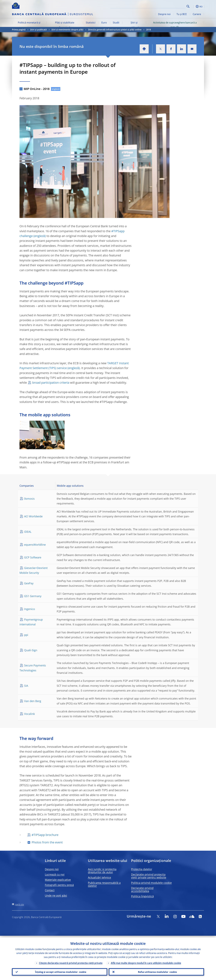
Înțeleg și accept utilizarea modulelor (60, 971)
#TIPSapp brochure (45, 835)
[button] (193, 6)
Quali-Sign (31, 650)
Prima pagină (19, 30)
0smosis (29, 499)
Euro (104, 23)
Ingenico (30, 609)
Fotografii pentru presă (59, 885)
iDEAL (28, 532)
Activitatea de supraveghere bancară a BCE (175, 25)
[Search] (171, 6)
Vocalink (29, 714)
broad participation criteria (51, 383)
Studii (116, 23)
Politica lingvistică (142, 896)
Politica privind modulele (151, 883)
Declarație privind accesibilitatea (142, 889)
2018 (148, 30)
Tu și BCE (182, 14)
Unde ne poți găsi (56, 895)
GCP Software (33, 557)
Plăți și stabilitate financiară (65, 25)
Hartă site (19, 904)
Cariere (197, 14)
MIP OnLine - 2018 (37, 89)
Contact (50, 890)
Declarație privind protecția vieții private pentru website (149, 876)
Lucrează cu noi (55, 874)
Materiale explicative (58, 880)
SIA (26, 686)
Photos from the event (47, 842)
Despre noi (164, 14)
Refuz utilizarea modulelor (156, 971)
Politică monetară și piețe (29, 25)
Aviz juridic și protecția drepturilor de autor (102, 871)
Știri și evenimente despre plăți (67, 30)
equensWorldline (35, 545)
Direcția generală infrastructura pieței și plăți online (115, 30)
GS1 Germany (33, 596)
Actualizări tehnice (99, 877)
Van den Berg (33, 701)
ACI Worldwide (33, 516)
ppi (26, 635)
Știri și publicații (134, 25)
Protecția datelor (142, 869)
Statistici (91, 23)
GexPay (29, 583)
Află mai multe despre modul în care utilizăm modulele (146, 962)
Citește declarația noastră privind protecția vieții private (71, 962)
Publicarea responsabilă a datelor (104, 884)
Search (188, 6)
